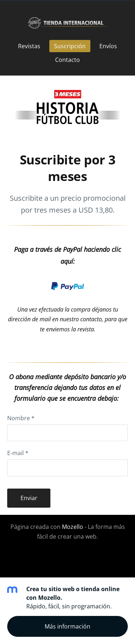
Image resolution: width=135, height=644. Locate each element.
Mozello (73, 527)
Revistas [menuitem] (29, 46)
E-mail (18, 453)
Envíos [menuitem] (108, 46)
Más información (67, 626)
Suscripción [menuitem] (70, 46)
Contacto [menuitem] (67, 60)
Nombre (21, 418)
